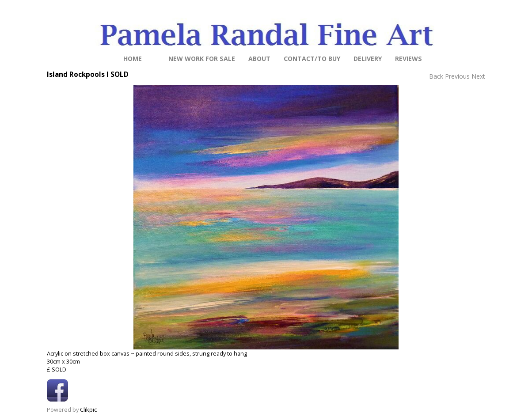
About (259, 59)
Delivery (368, 59)
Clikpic (88, 409)
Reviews (408, 59)
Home (133, 59)
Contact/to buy (312, 59)
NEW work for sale (202, 59)
